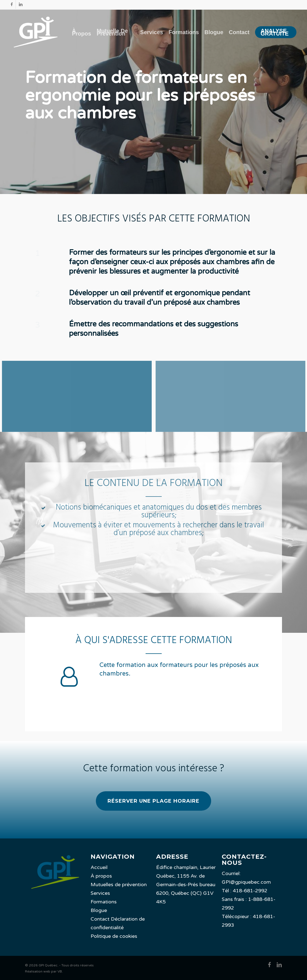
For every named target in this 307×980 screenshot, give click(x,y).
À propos (101, 876)
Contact (100, 919)
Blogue (99, 910)
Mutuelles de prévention (119, 885)
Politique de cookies (114, 936)
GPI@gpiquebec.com (246, 882)
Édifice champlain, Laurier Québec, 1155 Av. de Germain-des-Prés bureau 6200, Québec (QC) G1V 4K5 (186, 885)
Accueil (99, 867)
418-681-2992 (250, 891)
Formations (104, 902)
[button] (153, 801)
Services (100, 893)
